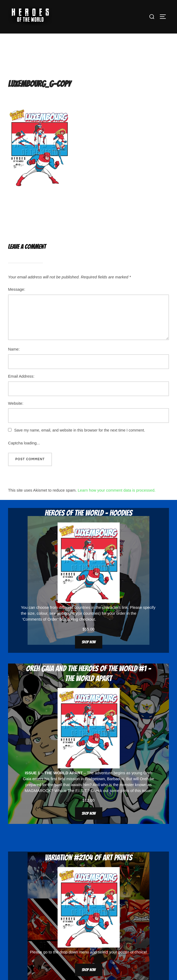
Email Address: (21, 376)
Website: (16, 403)
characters (112, 607)
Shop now (89, 642)
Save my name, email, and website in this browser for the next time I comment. (80, 430)
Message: (17, 289)
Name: (14, 349)
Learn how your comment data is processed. (117, 490)
